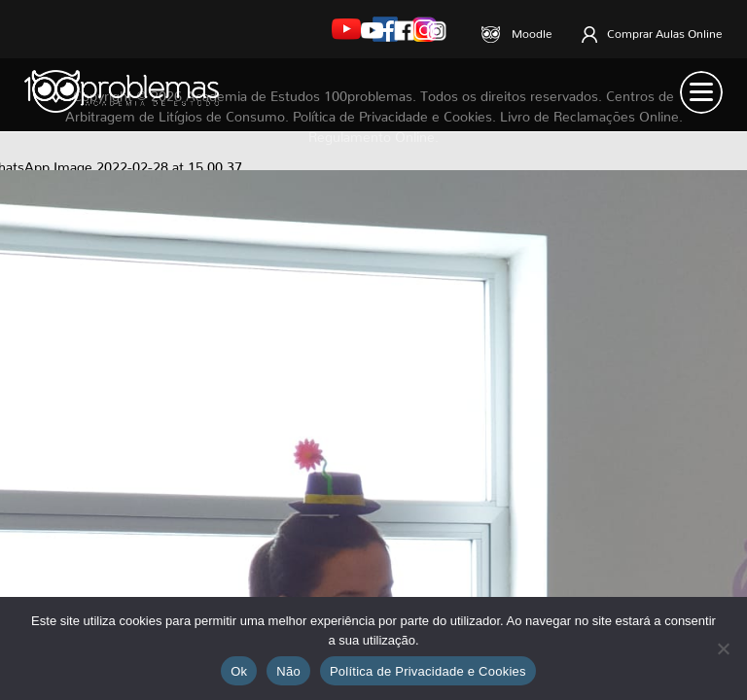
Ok (239, 671)
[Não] (723, 648)
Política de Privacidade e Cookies (428, 671)
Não (288, 671)
